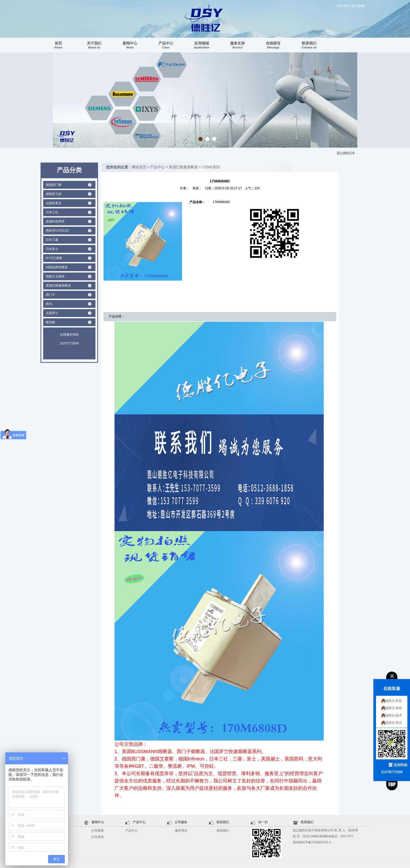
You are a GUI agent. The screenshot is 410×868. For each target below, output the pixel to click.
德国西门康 (54, 185)
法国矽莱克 (54, 203)
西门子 (50, 295)
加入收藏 (358, 6)
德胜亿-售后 (394, 723)
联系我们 (309, 45)
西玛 (49, 304)
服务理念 (181, 831)
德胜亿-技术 (394, 715)
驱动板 (50, 322)
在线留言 (273, 45)
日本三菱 (52, 240)
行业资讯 (98, 837)
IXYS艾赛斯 (54, 258)
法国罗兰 (52, 313)
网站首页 (139, 167)
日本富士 (52, 249)
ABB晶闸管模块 (57, 267)
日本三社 (52, 212)
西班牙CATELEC (58, 231)
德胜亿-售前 (394, 701)
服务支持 (237, 45)
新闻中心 (130, 45)
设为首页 (343, 6)
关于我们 (94, 45)
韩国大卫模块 (55, 276)
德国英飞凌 (54, 194)
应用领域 (202, 45)
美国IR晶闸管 (55, 221)
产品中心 (166, 45)
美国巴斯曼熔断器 (58, 286)
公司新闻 (98, 831)
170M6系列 (211, 167)
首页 (58, 45)
